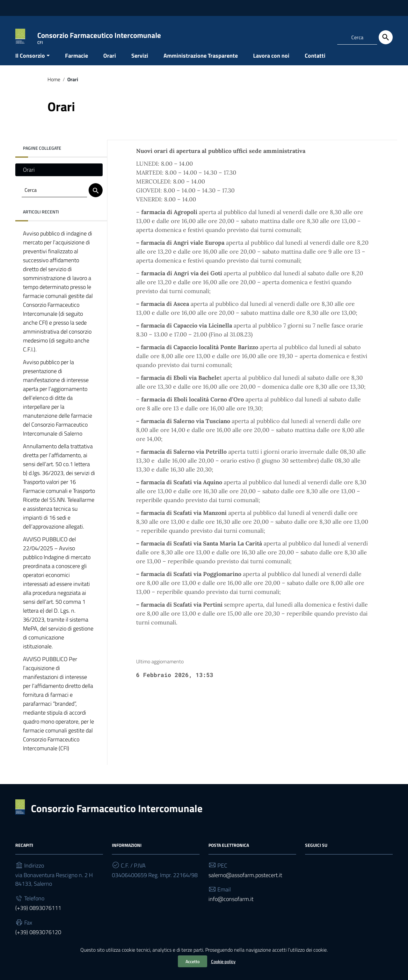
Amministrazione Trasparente (201, 62)
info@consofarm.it (231, 905)
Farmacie (76, 62)
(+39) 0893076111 (38, 914)
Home (54, 85)
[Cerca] (386, 37)
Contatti (315, 62)
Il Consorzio (30, 62)
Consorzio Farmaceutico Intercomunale (117, 814)
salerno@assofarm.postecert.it (245, 881)
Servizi (140, 62)
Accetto (193, 961)
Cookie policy (223, 961)
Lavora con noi (271, 62)
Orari (110, 62)
